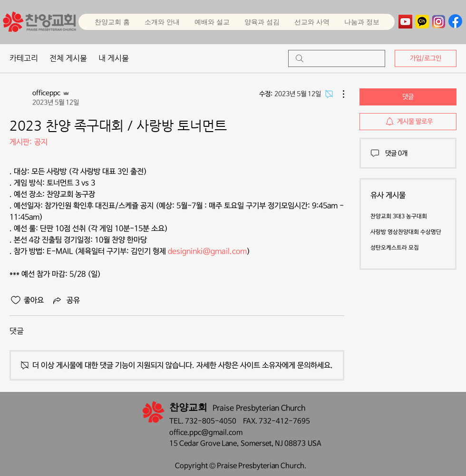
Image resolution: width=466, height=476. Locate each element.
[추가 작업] (339, 94)
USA (315, 443)
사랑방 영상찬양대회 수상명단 (406, 232)
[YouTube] (405, 22)
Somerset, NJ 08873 (274, 443)
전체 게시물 (68, 58)
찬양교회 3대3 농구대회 (399, 217)
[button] (212, 22)
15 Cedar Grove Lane (203, 443)
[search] (337, 58)
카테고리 (24, 58)
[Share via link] (66, 300)
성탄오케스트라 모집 (395, 248)
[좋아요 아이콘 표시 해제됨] (16, 300)
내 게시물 (114, 58)
